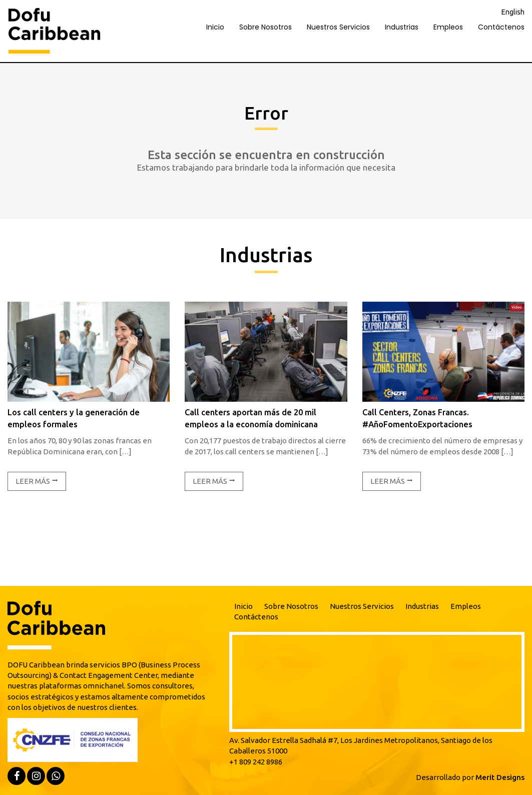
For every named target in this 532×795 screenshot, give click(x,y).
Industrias (402, 27)
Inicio (215, 27)
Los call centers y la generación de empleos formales (74, 418)
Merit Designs (500, 777)
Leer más (37, 481)
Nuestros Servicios (338, 27)
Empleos (448, 27)
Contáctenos (501, 27)
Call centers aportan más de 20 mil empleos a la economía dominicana (251, 418)
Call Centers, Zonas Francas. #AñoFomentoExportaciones (417, 418)
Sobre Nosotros (265, 27)
